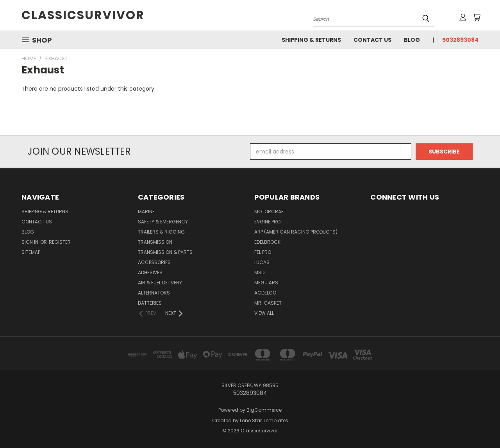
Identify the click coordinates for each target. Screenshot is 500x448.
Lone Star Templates (264, 420)
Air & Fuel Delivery (160, 283)
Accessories (154, 262)
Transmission (155, 242)
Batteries (150, 303)
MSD (259, 272)
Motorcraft (270, 212)
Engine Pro (267, 222)
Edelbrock (267, 242)
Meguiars (266, 283)
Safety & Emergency (163, 222)
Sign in (30, 242)
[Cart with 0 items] (477, 17)
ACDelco (265, 293)
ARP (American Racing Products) (296, 232)
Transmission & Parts (165, 252)
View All (264, 313)
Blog (412, 40)
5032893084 (460, 40)
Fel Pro (263, 252)
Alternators (154, 293)
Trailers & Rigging (161, 232)
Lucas (262, 262)
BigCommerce (264, 410)
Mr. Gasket (268, 303)
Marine (146, 212)
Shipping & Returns (311, 40)
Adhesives (150, 272)
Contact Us (372, 40)
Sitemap (31, 252)
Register (60, 242)
